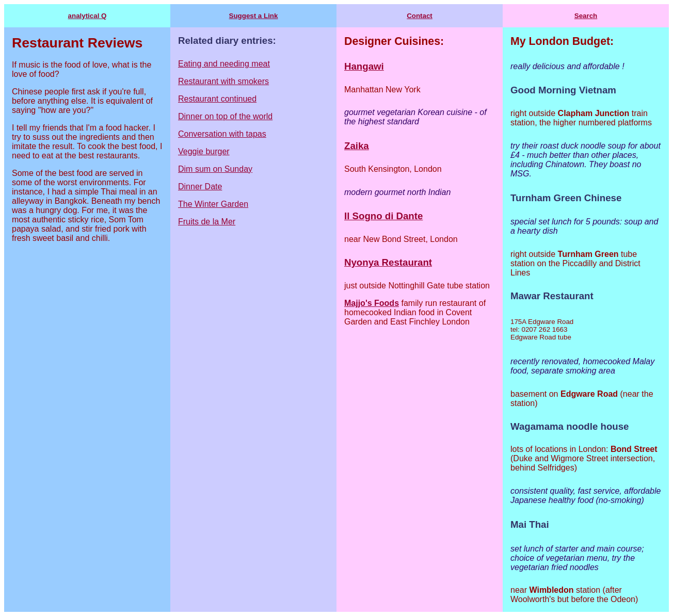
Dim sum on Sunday (215, 169)
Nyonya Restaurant (388, 262)
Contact (420, 16)
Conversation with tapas (222, 134)
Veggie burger (204, 151)
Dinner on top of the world (225, 116)
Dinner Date (200, 187)
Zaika (357, 146)
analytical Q (87, 16)
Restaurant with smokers (223, 81)
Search (586, 16)
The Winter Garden (213, 204)
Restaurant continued (217, 99)
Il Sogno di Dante (383, 216)
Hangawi (364, 66)
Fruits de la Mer (207, 222)
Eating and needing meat (224, 64)
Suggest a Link (254, 16)
